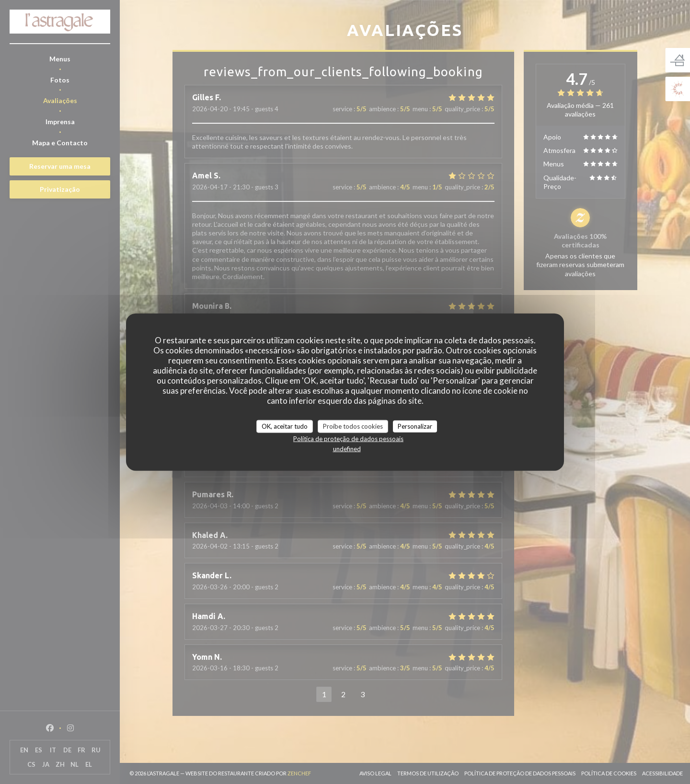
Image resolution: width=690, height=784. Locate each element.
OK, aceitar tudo (285, 426)
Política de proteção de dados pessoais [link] (348, 439)
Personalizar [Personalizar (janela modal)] (415, 426)
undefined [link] (347, 449)
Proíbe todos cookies (353, 426)
